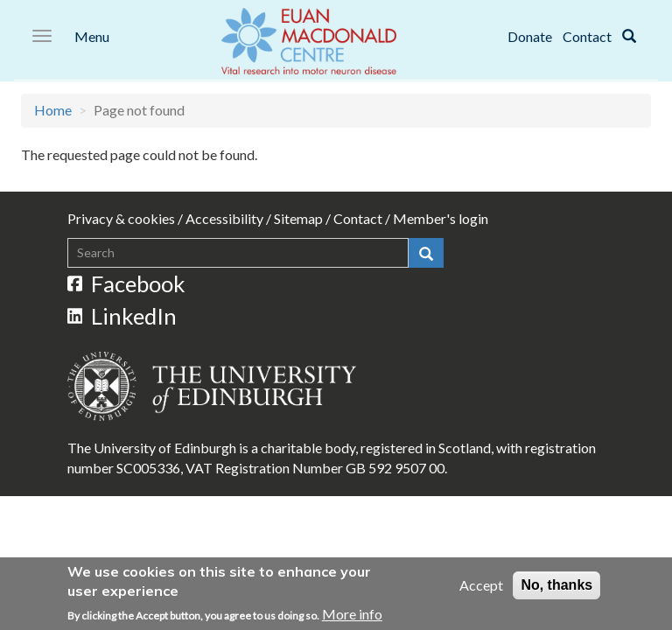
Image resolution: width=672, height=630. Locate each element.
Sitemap (298, 218)
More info (352, 616)
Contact (587, 36)
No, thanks (556, 587)
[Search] (629, 36)
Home (53, 110)
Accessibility (224, 218)
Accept (481, 587)
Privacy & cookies (121, 218)
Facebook (127, 283)
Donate (530, 36)
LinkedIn (122, 316)
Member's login (441, 218)
